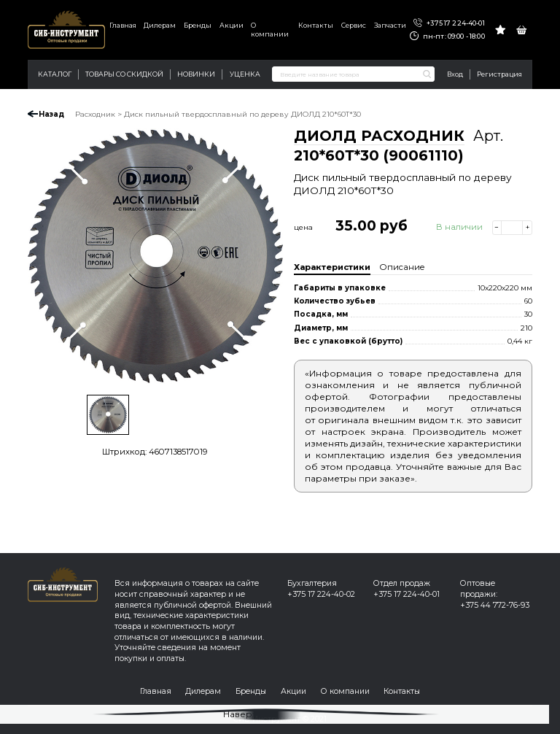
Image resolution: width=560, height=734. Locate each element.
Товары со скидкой (124, 74)
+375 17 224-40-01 (449, 23)
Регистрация (499, 74)
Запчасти (390, 25)
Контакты (316, 25)
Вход (455, 74)
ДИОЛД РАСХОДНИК (379, 136)
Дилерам (160, 25)
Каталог (55, 74)
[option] (155, 256)
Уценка (245, 74)
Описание (402, 267)
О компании (270, 30)
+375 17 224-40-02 (321, 594)
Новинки (196, 74)
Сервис (354, 25)
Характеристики (332, 267)
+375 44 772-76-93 (495, 605)
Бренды (198, 25)
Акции (232, 25)
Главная (123, 25)
